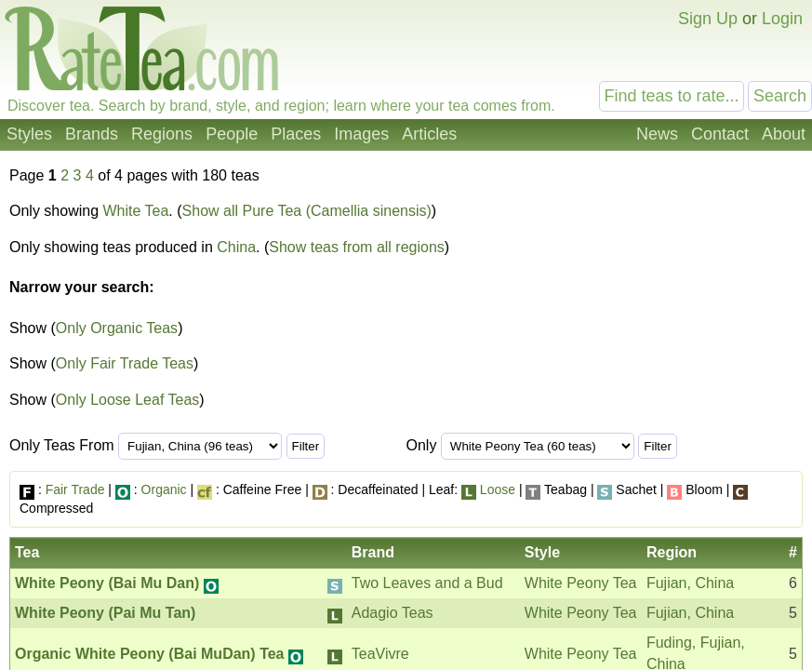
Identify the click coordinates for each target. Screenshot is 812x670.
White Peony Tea (581, 583)
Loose (498, 489)
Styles (29, 134)
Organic (164, 489)
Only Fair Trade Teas (125, 363)
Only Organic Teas (117, 328)
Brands (92, 134)
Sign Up (708, 19)
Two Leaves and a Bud (427, 583)
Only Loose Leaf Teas (127, 400)
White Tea (136, 211)
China (236, 247)
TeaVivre (380, 654)
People (232, 134)
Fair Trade (75, 489)
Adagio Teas (393, 613)
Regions (162, 134)
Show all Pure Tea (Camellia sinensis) (307, 211)
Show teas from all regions (357, 247)
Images (361, 134)
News (657, 134)
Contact (720, 134)
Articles (429, 134)
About (784, 134)
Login (782, 19)
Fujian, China (690, 583)
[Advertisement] (647, 305)
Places (296, 134)
